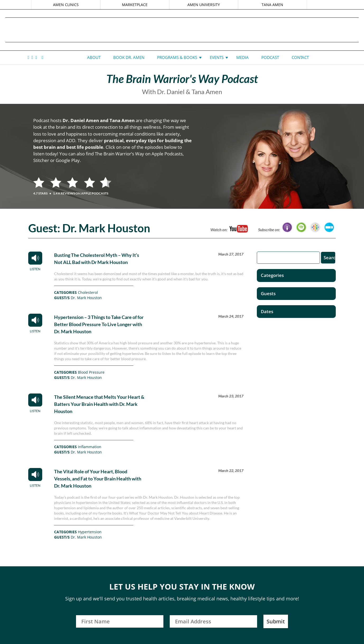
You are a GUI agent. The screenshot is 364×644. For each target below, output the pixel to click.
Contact (300, 57)
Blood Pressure (91, 372)
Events (217, 57)
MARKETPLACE (135, 5)
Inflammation (90, 447)
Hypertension (90, 532)
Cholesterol (88, 292)
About (94, 57)
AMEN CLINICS (66, 5)
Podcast (270, 57)
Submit (276, 621)
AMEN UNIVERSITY (204, 5)
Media (242, 57)
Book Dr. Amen (129, 57)
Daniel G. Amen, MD (182, 30)
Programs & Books (177, 57)
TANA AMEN (272, 5)
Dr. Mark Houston (86, 298)
